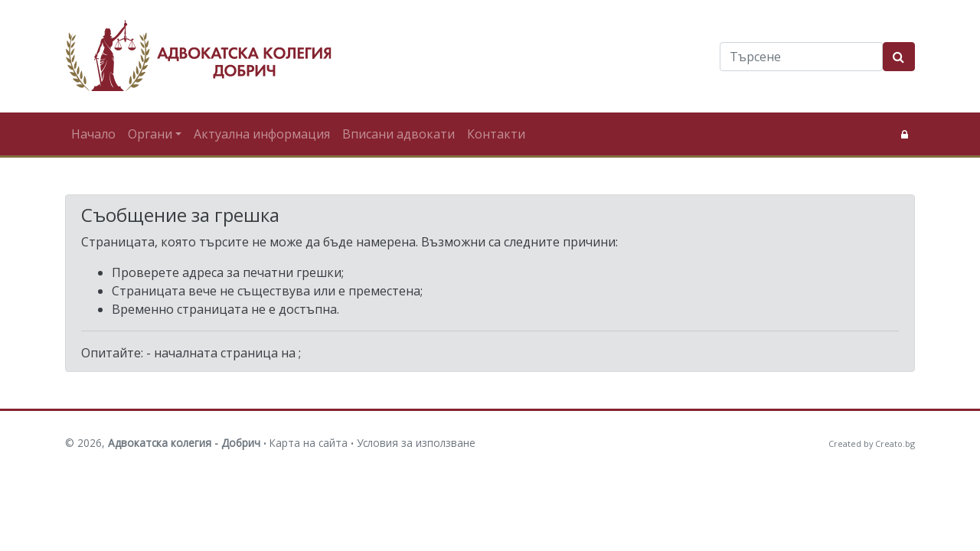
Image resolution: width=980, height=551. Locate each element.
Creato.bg (895, 443)
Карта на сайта (309, 443)
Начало (93, 134)
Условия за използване (416, 443)
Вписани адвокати (399, 134)
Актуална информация (262, 134)
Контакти (496, 134)
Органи (150, 134)
